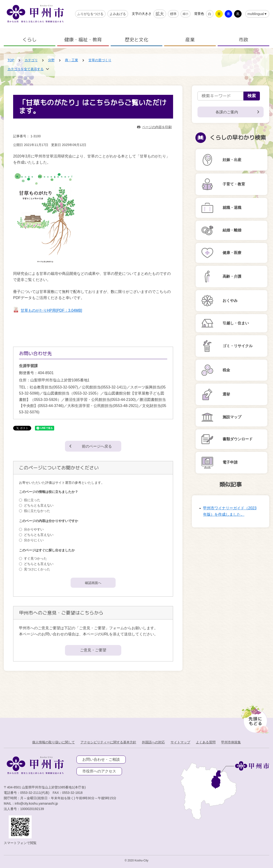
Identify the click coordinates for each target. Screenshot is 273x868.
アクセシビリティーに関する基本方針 (108, 742)
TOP (11, 60)
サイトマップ (180, 742)
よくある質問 (206, 742)
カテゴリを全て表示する (26, 69)
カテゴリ (31, 60)
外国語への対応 (153, 742)
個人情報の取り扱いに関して (53, 742)
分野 (51, 60)
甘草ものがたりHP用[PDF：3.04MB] (51, 310)
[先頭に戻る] (254, 718)
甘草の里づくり (100, 60)
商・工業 (72, 60)
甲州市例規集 (231, 742)
